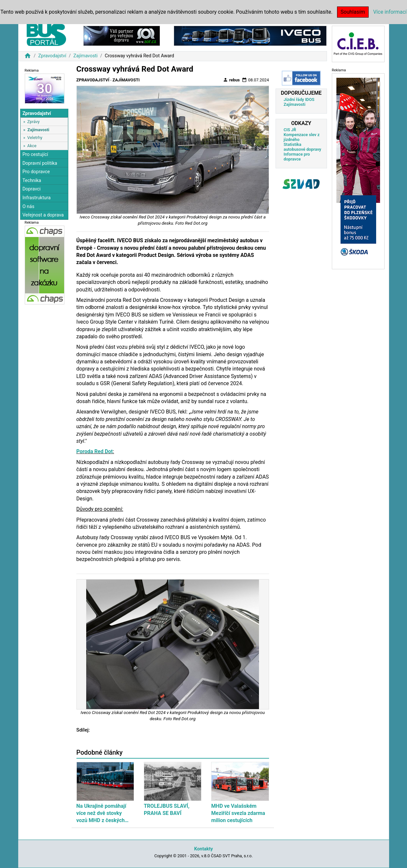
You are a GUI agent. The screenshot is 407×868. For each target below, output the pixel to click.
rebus (231, 80)
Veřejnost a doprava (43, 215)
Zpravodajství (52, 56)
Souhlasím (353, 12)
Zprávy (34, 122)
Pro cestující (35, 154)
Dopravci (32, 189)
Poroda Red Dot (95, 451)
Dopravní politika (40, 163)
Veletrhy (35, 138)
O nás (28, 207)
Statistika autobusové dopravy (302, 147)
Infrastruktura (37, 198)
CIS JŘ (290, 130)
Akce (32, 146)
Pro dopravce (36, 172)
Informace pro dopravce (297, 157)
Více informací (390, 12)
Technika (32, 181)
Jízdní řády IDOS (299, 99)
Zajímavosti (86, 56)
